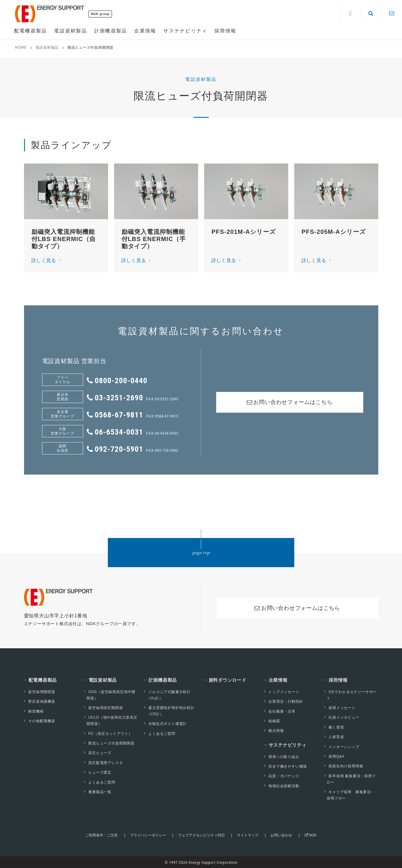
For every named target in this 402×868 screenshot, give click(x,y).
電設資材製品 (47, 47)
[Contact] (392, 13)
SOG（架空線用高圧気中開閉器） (110, 695)
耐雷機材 (34, 711)
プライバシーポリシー (148, 834)
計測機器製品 (163, 680)
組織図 (272, 721)
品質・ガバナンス (282, 775)
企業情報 (278, 680)
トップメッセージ (282, 692)
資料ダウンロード (228, 680)
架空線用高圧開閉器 (103, 708)
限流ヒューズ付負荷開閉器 (109, 743)
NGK (310, 834)
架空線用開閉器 (40, 692)
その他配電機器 (40, 721)
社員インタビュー (342, 717)
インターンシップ (342, 746)
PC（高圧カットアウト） (108, 733)
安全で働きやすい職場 (286, 766)
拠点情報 (274, 730)
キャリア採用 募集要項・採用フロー (349, 794)
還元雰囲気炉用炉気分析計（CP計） (169, 711)
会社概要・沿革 (280, 711)
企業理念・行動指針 (284, 701)
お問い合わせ (281, 834)
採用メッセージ (340, 708)
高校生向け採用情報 (344, 766)
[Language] (351, 14)
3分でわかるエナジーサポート (351, 695)
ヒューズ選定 (98, 772)
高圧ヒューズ (98, 753)
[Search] (371, 13)
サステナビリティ (288, 745)
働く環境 (334, 727)
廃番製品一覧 (98, 791)
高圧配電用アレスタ (103, 762)
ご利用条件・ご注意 (101, 834)
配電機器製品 (43, 680)
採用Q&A (334, 756)
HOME (21, 47)
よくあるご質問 (100, 781)
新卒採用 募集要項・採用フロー (350, 778)
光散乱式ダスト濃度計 (165, 724)
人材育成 (334, 737)
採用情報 (338, 680)
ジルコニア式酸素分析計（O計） (167, 695)
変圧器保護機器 (40, 701)
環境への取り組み (282, 756)
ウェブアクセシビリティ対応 (201, 834)
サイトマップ (248, 834)
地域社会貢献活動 (282, 785)
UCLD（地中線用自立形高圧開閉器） (111, 721)
